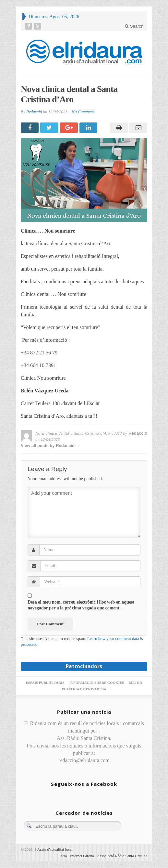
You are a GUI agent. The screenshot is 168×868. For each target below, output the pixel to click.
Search (134, 26)
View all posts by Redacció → (50, 446)
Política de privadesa (84, 689)
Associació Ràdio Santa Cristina (122, 856)
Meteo (136, 683)
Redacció (34, 112)
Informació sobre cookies (97, 683)
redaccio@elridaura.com (84, 760)
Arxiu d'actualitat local (54, 849)
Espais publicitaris (45, 683)
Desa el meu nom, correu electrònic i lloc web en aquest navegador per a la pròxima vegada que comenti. (81, 605)
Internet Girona (82, 856)
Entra (63, 856)
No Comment (83, 112)
